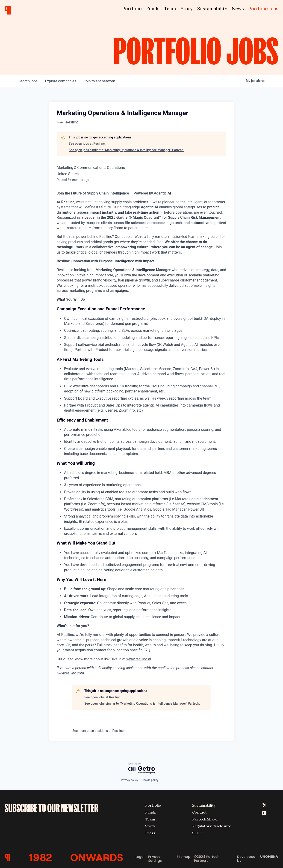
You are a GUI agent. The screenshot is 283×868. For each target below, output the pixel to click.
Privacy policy (130, 780)
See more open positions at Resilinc (98, 731)
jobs (28, 81)
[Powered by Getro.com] (141, 768)
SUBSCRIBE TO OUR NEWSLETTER (51, 808)
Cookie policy (150, 780)
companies (60, 81)
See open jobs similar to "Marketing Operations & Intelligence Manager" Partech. (127, 150)
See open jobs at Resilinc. (87, 144)
